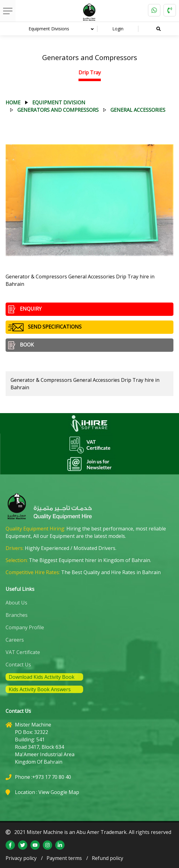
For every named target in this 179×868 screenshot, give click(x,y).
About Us (16, 603)
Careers (15, 640)
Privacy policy (21, 858)
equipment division (59, 103)
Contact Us (18, 665)
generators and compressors (58, 110)
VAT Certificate (23, 652)
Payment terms (64, 858)
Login (118, 29)
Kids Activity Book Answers (40, 689)
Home (13, 103)
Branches (17, 615)
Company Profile (25, 627)
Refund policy (107, 858)
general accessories (138, 110)
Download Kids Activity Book (42, 677)
